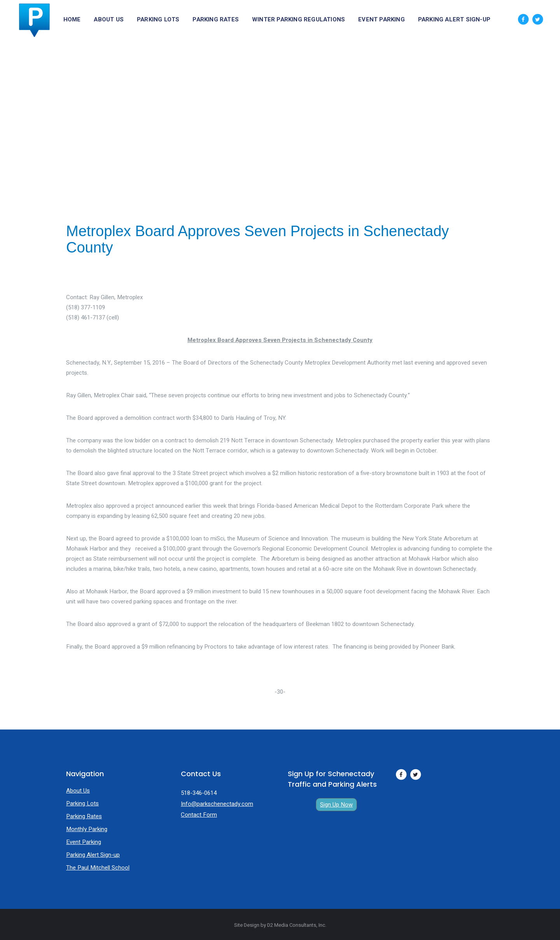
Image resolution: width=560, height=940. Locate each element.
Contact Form (199, 815)
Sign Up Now (336, 805)
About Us (78, 791)
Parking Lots (82, 803)
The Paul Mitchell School (98, 868)
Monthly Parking (87, 829)
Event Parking (84, 842)
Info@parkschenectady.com (217, 804)
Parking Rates (84, 816)
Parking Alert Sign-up (93, 855)
